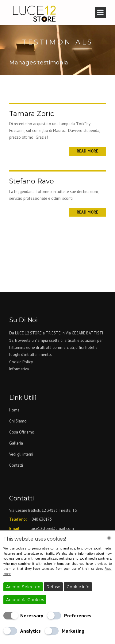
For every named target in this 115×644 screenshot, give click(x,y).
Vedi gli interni (21, 454)
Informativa (19, 369)
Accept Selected (23, 587)
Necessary (32, 615)
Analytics (31, 631)
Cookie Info (78, 587)
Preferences (78, 615)
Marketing (73, 631)
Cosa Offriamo (22, 432)
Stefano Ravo (32, 181)
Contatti (16, 465)
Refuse (54, 587)
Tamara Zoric (32, 114)
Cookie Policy (21, 362)
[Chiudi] (109, 538)
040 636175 (42, 519)
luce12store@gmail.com (52, 528)
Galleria (16, 443)
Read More (87, 151)
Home (14, 410)
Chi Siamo (18, 421)
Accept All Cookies (25, 600)
